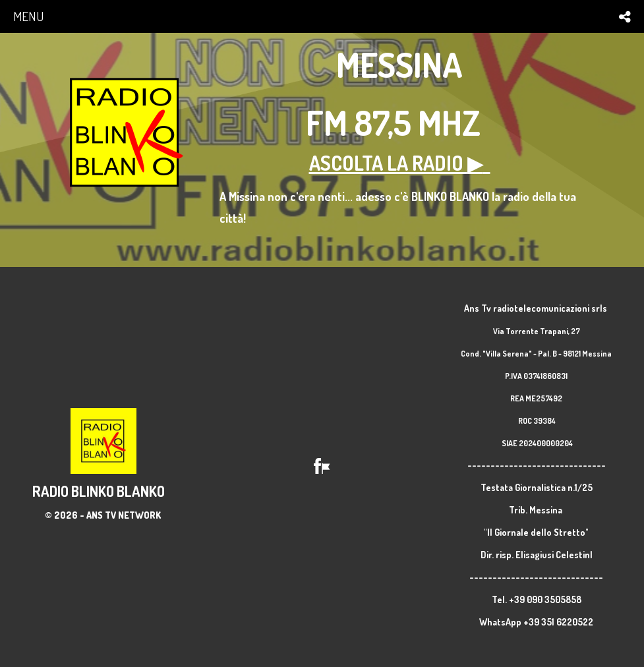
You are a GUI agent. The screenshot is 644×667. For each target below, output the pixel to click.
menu (28, 16)
